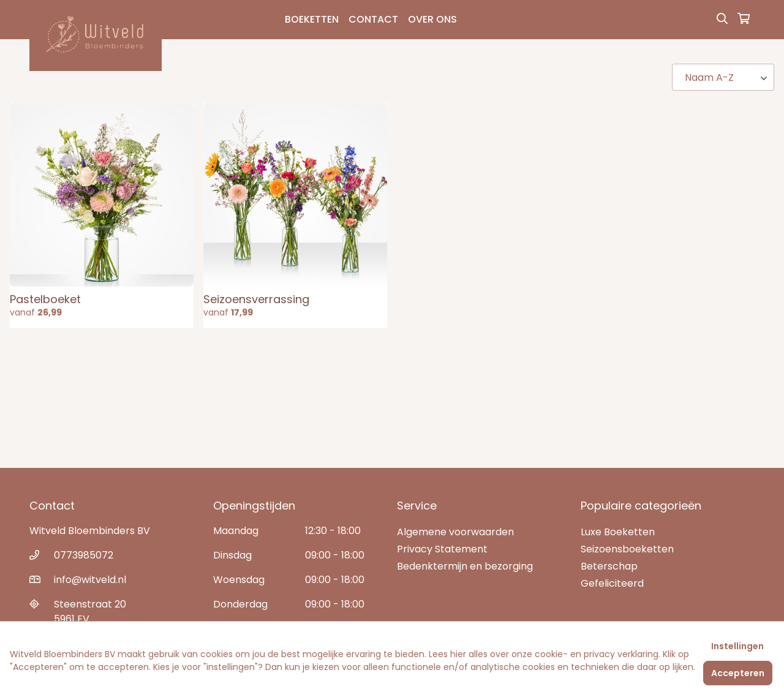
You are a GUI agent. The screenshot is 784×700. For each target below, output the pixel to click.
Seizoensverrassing (256, 299)
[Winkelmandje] (744, 20)
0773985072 (84, 555)
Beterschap (609, 566)
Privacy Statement (442, 549)
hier (458, 654)
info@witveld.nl (90, 580)
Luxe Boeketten (618, 532)
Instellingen (737, 646)
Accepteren (738, 673)
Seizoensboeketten (627, 549)
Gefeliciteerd (612, 583)
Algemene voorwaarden (455, 532)
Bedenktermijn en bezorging (465, 566)
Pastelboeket (45, 299)
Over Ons (432, 19)
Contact (373, 19)
